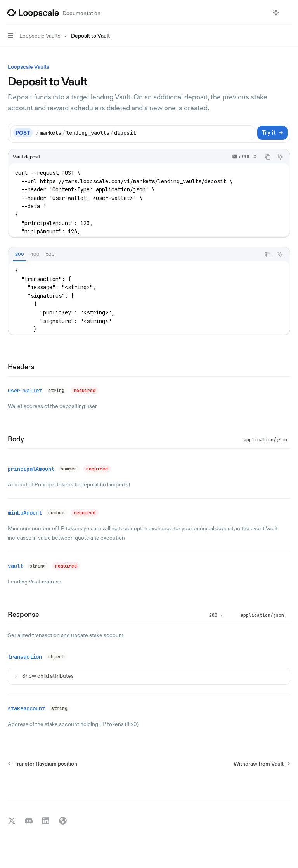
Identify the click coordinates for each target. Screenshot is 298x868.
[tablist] (134, 255)
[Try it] (272, 133)
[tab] (20, 254)
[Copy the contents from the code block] (268, 157)
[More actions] (288, 12)
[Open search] (262, 12)
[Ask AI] (280, 157)
